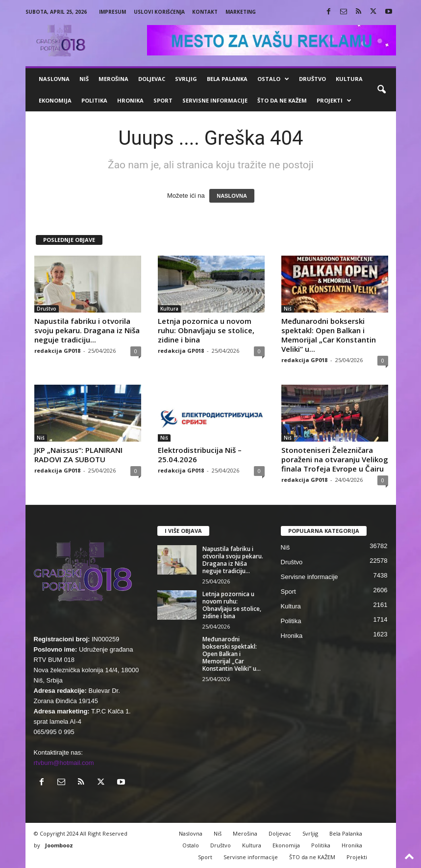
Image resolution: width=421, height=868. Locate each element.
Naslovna (54, 79)
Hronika (130, 100)
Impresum (112, 12)
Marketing (241, 12)
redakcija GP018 (57, 351)
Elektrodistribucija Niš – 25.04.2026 (200, 455)
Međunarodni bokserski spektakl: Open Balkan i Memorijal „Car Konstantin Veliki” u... (329, 335)
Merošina (113, 79)
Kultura (349, 79)
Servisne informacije (215, 100)
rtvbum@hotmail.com (64, 763)
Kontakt (205, 12)
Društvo (312, 79)
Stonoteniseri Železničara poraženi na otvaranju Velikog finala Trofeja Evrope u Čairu (335, 459)
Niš (84, 79)
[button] (381, 90)
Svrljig (186, 79)
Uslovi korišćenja (159, 12)
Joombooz (59, 845)
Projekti (334, 101)
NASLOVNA (232, 196)
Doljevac (152, 79)
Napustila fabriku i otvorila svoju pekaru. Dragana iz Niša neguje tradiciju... (87, 330)
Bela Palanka (227, 79)
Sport (163, 100)
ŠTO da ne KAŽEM (282, 100)
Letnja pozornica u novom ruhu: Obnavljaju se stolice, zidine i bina (206, 330)
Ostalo (273, 79)
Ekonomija (55, 100)
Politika (94, 100)
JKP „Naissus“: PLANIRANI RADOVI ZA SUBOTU (78, 455)
